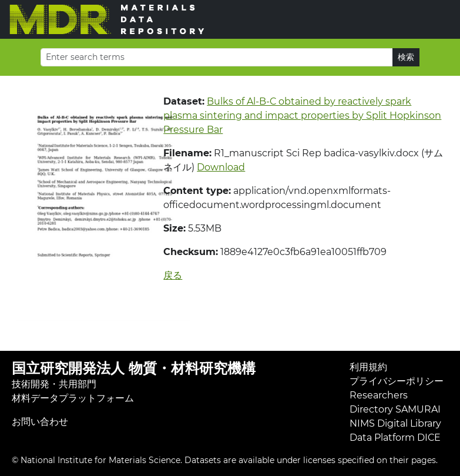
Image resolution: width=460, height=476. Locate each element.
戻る (173, 275)
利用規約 (368, 367)
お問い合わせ (40, 422)
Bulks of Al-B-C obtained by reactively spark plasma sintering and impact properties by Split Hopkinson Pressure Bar (302, 115)
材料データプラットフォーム (73, 398)
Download (221, 167)
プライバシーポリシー (397, 381)
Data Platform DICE (395, 438)
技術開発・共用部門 (54, 384)
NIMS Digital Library (395, 423)
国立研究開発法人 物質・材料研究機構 (134, 368)
